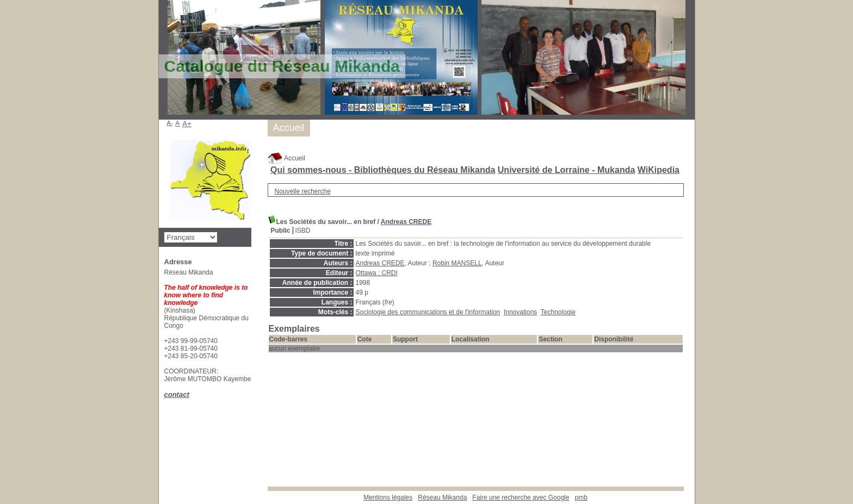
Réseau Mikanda (442, 497)
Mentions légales (388, 497)
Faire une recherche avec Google (521, 497)
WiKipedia (659, 170)
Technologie (558, 312)
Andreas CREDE (406, 222)
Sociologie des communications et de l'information (428, 312)
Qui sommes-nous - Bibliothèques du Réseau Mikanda (383, 170)
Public (281, 231)
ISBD (303, 231)
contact (177, 394)
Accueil (286, 158)
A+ (187, 124)
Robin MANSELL (457, 263)
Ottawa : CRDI (377, 273)
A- (170, 123)
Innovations (520, 312)
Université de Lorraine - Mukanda (567, 170)
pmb (581, 497)
